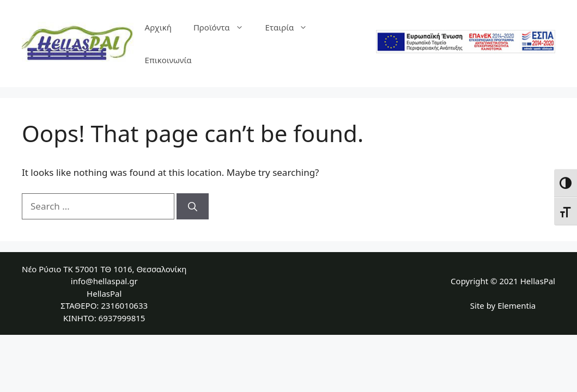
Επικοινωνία (168, 60)
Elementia (517, 305)
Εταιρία (292, 27)
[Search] (193, 206)
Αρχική (158, 27)
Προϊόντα (224, 27)
